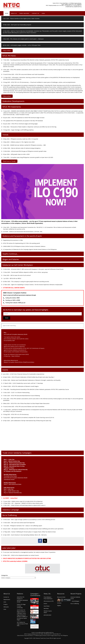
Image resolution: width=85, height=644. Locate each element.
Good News (47, 606)
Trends (5, 135)
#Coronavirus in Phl (49, 601)
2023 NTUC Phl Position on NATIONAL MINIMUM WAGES (22, 600)
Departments (7, 599)
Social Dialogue (75, 601)
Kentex (34, 607)
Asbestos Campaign (11, 510)
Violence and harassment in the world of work (22, 236)
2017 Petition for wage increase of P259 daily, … (22, 624)
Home (7, 13)
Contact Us (35, 13)
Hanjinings (34, 601)
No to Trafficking (10, 515)
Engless (59, 605)
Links (43, 13)
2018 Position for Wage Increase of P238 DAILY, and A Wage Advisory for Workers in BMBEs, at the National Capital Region (22, 615)
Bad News (46, 608)
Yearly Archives (24, 13)
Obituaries (6, 607)
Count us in (34, 612)
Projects (5, 604)
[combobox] (42, 326)
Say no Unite (34, 621)
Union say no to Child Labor (34, 617)
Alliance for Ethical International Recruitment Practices (34, 626)
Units (5, 602)
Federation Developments (13, 101)
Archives (59, 603)
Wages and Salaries (11, 259)
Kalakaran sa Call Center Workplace (18, 265)
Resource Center (61, 597)
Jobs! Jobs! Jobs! (9, 548)
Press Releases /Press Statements (48, 598)
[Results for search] (42, 329)
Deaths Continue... (10, 254)
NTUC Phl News (9, 56)
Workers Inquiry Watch (48, 612)
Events (5, 370)
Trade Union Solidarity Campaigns (17, 453)
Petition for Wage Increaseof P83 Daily (21, 606)
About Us (14, 13)
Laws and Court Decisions (64, 600)
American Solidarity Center (75, 598)
